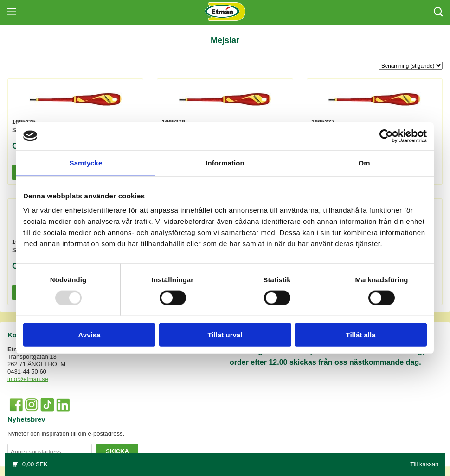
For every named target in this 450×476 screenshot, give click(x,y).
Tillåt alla (361, 335)
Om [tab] (364, 162)
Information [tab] (225, 162)
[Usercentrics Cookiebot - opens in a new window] (386, 136)
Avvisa (90, 335)
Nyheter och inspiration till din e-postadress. (66, 434)
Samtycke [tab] (86, 162)
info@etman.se (28, 379)
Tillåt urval (225, 335)
